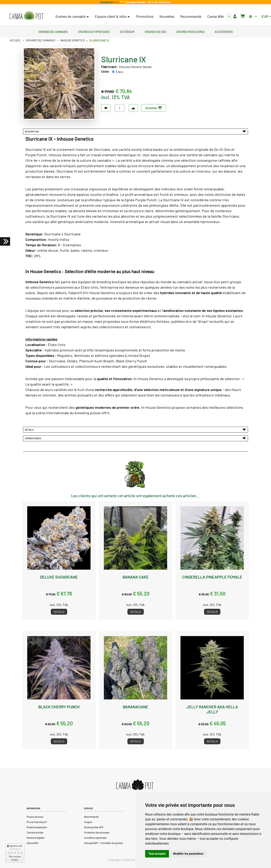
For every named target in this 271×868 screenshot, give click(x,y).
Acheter (154, 108)
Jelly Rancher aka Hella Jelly (212, 709)
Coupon (88, 822)
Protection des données (97, 832)
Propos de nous (35, 817)
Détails (135, 430)
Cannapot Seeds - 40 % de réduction (147, 2)
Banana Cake (136, 577)
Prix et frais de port (37, 822)
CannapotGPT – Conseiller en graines (103, 843)
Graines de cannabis (53, 31)
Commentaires (135, 438)
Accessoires (224, 31)
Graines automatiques (94, 31)
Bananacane (135, 707)
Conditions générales (95, 838)
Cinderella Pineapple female (212, 577)
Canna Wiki (216, 16)
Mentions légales (35, 838)
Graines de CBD (155, 31)
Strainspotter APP (94, 827)
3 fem (119, 72)
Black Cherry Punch (59, 707)
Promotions (145, 16)
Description (135, 131)
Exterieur (127, 31)
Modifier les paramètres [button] (188, 854)
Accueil (15, 40)
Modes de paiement (37, 827)
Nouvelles (167, 16)
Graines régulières (190, 31)
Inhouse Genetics (72, 40)
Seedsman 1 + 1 (110, 2)
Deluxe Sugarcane (59, 577)
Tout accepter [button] (157, 854)
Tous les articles (35, 832)
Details (59, 612)
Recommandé (191, 16)
